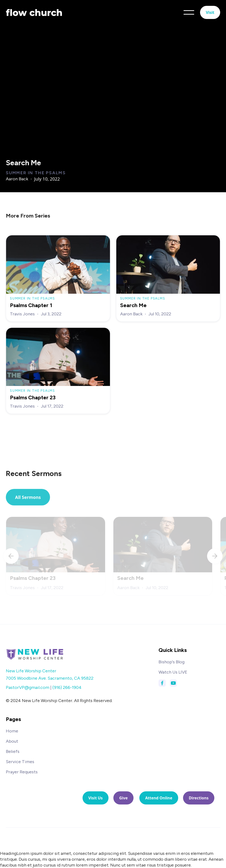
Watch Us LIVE (173, 672)
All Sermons (28, 499)
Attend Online (159, 798)
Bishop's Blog (172, 662)
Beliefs (13, 751)
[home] (34, 12)
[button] (189, 12)
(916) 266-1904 (67, 687)
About (12, 741)
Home (12, 731)
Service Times (20, 762)
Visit (210, 12)
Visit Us (96, 798)
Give (123, 798)
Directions (199, 798)
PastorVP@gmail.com (28, 687)
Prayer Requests (22, 772)
